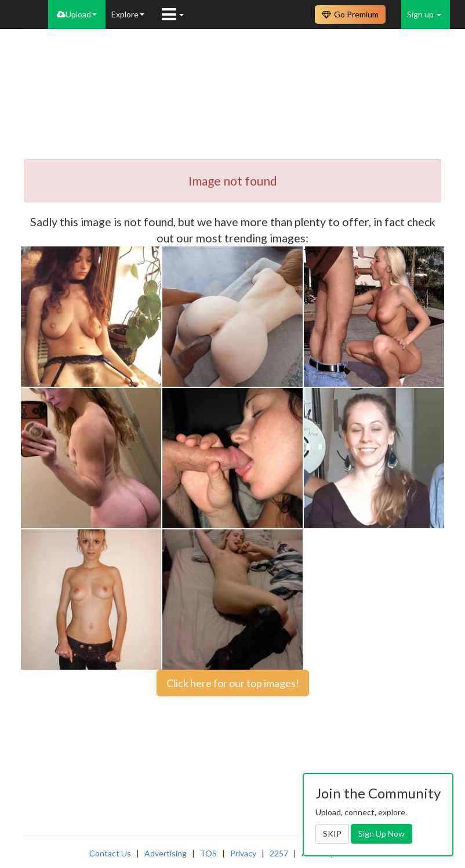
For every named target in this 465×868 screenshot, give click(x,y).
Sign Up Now (382, 834)
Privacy (243, 853)
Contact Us (110, 853)
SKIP (332, 834)
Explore (128, 14)
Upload (77, 14)
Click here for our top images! (233, 683)
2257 (279, 853)
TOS (208, 853)
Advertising (166, 853)
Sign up (424, 14)
